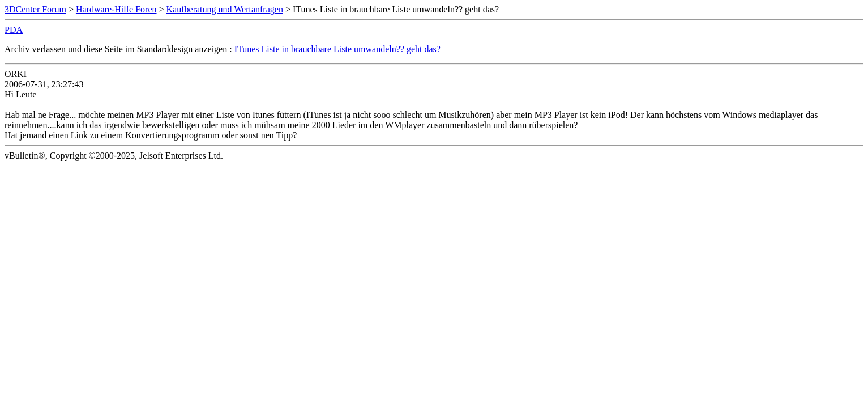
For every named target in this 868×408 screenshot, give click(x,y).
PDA (14, 30)
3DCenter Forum (35, 9)
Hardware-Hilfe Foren (116, 9)
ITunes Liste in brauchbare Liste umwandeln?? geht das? (337, 49)
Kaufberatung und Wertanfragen (225, 9)
